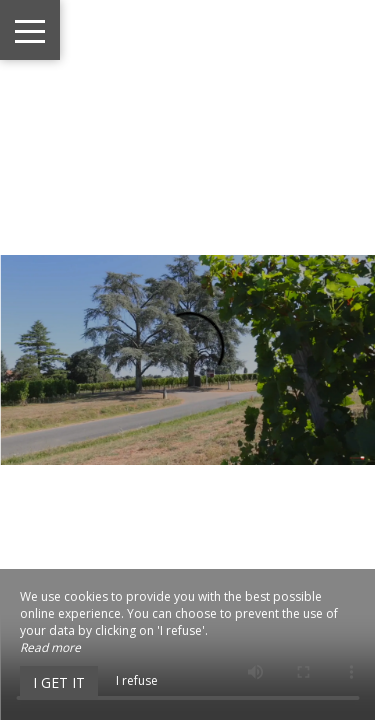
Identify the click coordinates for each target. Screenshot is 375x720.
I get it (59, 682)
